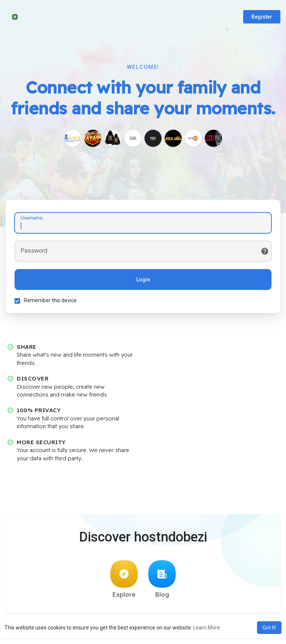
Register (262, 17)
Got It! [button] (269, 628)
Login (143, 280)
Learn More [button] (207, 628)
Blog (162, 580)
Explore (124, 580)
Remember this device (51, 301)
